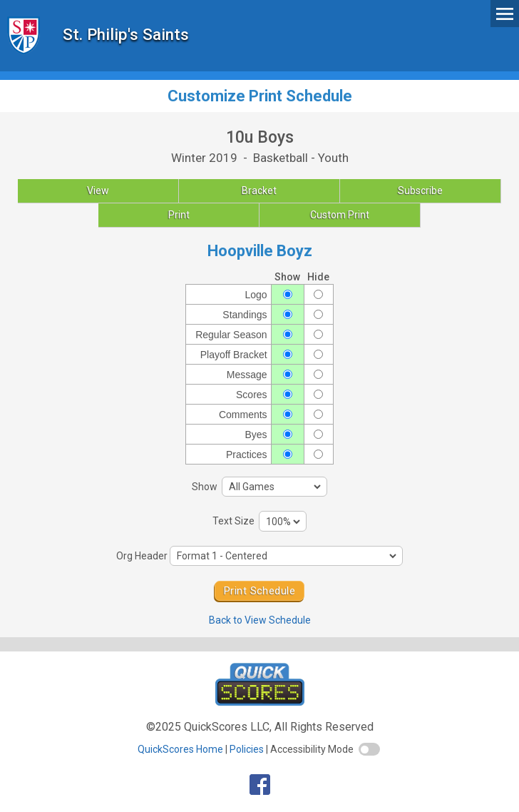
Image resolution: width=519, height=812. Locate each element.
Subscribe (420, 191)
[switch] (369, 749)
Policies (247, 749)
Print (179, 215)
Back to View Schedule (260, 620)
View (98, 191)
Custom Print (340, 215)
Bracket (259, 191)
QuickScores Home (180, 749)
